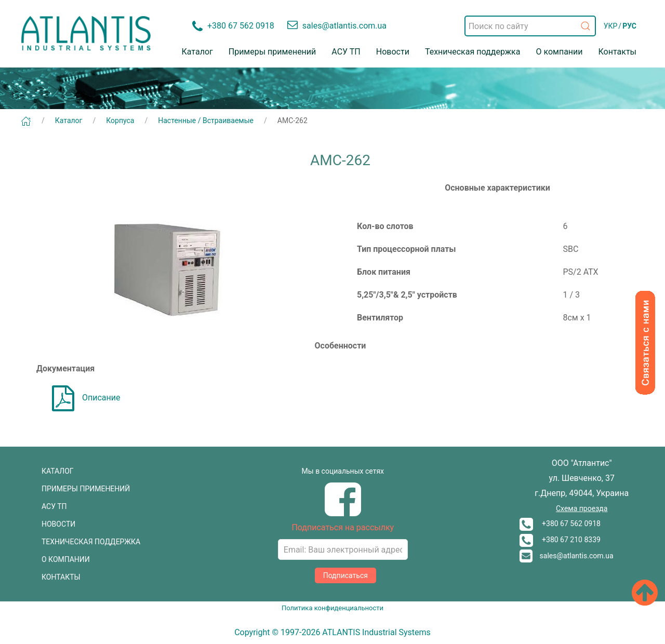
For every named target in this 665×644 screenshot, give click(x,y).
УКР (611, 26)
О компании (559, 52)
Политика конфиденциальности (332, 608)
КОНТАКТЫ (61, 577)
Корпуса (120, 120)
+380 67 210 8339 (560, 540)
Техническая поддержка (473, 52)
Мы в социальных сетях (343, 471)
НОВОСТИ (58, 524)
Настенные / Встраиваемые (206, 120)
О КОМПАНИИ (66, 559)
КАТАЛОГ (58, 471)
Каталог (197, 52)
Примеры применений (272, 52)
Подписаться (345, 575)
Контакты (617, 52)
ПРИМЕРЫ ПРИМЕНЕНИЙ (86, 489)
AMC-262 (292, 120)
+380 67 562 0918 (560, 524)
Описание (86, 398)
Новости (393, 52)
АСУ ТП (346, 52)
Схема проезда (582, 508)
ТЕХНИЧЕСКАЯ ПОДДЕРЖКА (91, 542)
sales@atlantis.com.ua (567, 556)
